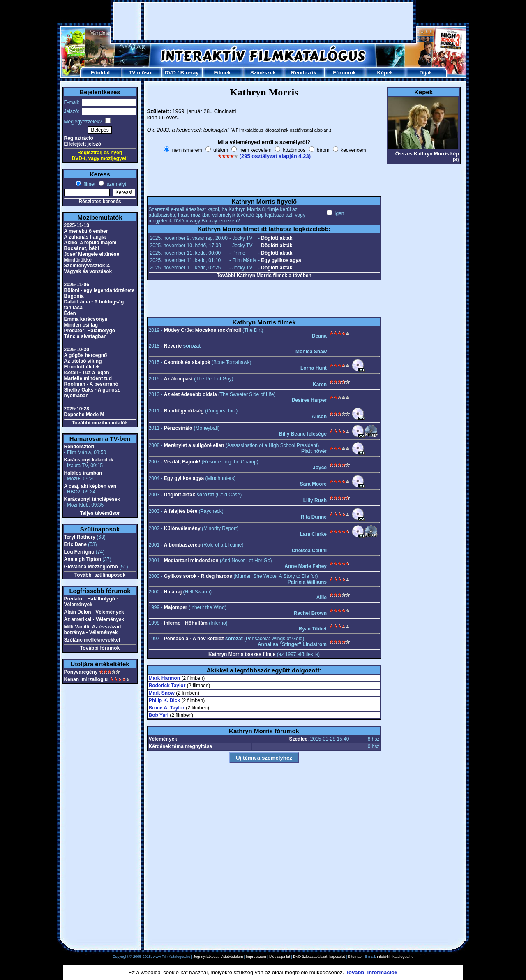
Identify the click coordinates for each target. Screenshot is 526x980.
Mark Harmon (165, 678)
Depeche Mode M (84, 415)
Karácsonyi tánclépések (92, 499)
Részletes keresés (100, 202)
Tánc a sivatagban (85, 336)
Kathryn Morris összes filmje (242, 654)
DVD (170, 73)
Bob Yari (159, 715)
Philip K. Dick (165, 700)
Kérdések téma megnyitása (181, 746)
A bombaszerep (182, 545)
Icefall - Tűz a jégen (87, 373)
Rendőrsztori (79, 447)
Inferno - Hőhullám (186, 623)
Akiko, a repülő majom (90, 243)
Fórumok (344, 73)
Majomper (176, 607)
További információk (371, 972)
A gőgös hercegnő (86, 355)
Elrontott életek (82, 367)
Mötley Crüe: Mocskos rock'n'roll (203, 330)
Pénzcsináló (178, 428)
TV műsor (141, 73)
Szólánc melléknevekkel (92, 640)
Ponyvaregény (81, 672)
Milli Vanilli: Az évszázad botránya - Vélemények (93, 630)
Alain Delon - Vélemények (94, 612)
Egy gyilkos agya (281, 260)
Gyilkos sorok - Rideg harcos (198, 576)
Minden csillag (81, 325)
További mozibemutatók (100, 423)
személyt (116, 184)
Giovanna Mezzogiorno (91, 567)
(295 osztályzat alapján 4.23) (275, 156)
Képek (385, 73)
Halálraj (173, 592)
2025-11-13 (77, 225)
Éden (70, 313)
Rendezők (303, 73)
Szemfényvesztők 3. (87, 266)
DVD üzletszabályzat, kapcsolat (319, 957)
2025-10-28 (77, 409)
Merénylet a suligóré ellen (194, 445)
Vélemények (163, 739)
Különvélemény (182, 528)
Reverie (173, 346)
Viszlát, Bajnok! (182, 462)
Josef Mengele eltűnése (92, 254)
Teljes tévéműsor (100, 513)
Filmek (222, 73)
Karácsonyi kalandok (89, 460)
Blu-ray (190, 73)
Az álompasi (178, 379)
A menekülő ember (86, 231)
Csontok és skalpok (187, 362)
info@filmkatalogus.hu (396, 957)
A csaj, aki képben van (90, 486)
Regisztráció (79, 138)
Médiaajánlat (280, 957)
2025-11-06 (77, 285)
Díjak (426, 73)
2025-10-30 (77, 350)
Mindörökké (78, 260)
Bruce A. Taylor (167, 708)
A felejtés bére (181, 511)
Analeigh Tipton (83, 559)
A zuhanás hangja (85, 237)
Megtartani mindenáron (191, 561)
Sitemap (355, 957)
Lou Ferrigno (79, 552)
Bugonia (74, 296)
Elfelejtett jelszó (83, 144)
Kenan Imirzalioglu (86, 679)
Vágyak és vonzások (88, 271)
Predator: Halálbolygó (90, 331)
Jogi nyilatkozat (206, 957)
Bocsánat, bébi (82, 248)
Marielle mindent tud (88, 378)
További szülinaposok (100, 575)
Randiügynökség (184, 411)
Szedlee (298, 739)
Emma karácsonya (86, 319)
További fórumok (100, 648)
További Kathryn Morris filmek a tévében (264, 276)
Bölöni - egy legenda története (99, 290)
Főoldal (100, 73)
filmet (89, 184)
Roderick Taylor (167, 686)
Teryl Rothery (80, 537)
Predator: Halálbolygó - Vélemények (91, 602)
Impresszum (256, 957)
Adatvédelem (232, 957)
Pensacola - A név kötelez (194, 639)
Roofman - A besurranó (91, 384)
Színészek (263, 73)
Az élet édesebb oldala (190, 394)
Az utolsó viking (83, 361)
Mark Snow (162, 693)
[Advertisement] (263, 21)
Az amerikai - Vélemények (94, 619)
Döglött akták (277, 238)
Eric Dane (75, 544)
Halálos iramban (83, 473)
